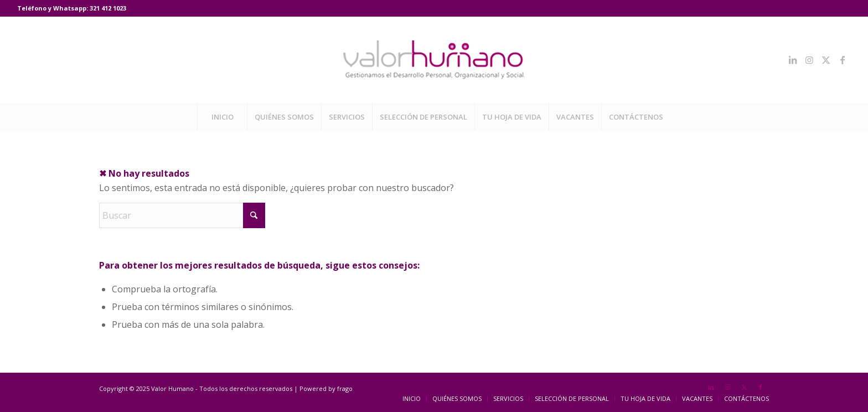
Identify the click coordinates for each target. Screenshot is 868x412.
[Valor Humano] (434, 60)
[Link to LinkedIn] (793, 60)
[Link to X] (826, 60)
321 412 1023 (108, 8)
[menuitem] (222, 117)
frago (345, 388)
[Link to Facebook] (843, 60)
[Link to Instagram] (809, 60)
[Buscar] (182, 215)
